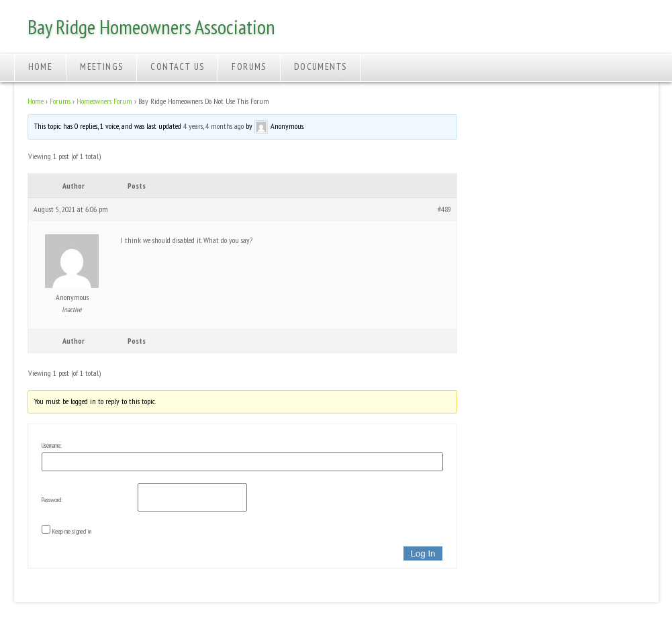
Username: (52, 445)
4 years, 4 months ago (213, 126)
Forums (249, 66)
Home (41, 66)
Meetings (101, 66)
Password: (52, 500)
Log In (423, 553)
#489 (444, 209)
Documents (321, 66)
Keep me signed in (72, 531)
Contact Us (177, 66)
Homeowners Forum (104, 101)
